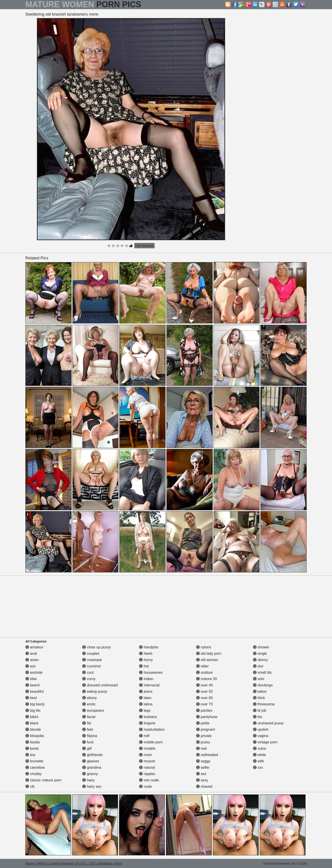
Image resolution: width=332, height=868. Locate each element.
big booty (35, 704)
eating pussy (95, 691)
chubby (34, 774)
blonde (33, 729)
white (260, 755)
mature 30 (207, 679)
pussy (203, 742)
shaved (204, 786)
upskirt (261, 729)
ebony (89, 698)
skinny (260, 660)
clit (30, 786)
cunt (88, 672)
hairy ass (92, 786)
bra (30, 755)
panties (204, 710)
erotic (89, 704)
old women (207, 660)
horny (146, 660)
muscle (147, 761)
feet (88, 729)
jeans (146, 691)
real (201, 748)
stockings (263, 685)
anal (31, 653)
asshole (34, 672)
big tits (33, 710)
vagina (261, 736)
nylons (204, 647)
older (202, 666)
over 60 (204, 698)
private (204, 736)
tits (258, 717)
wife (259, 761)
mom (145, 755)
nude (145, 786)
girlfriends (92, 755)
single (260, 653)
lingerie (147, 723)
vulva (260, 748)
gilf (87, 748)
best (31, 698)
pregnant (206, 729)
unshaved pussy (268, 723)
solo (259, 679)
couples (91, 653)
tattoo (260, 691)
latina (146, 704)
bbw (31, 679)
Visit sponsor (144, 246)
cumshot (91, 666)
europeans (93, 710)
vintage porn (265, 742)
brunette (34, 761)
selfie (203, 767)
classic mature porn (43, 780)
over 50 (204, 691)
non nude (149, 780)
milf (144, 736)
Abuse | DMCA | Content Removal (49, 863)
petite (203, 723)
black (32, 723)
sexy (202, 780)
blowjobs (35, 736)
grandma (92, 767)
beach (33, 685)
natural (147, 767)
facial (89, 717)
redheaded (207, 755)
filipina (90, 736)
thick (259, 698)
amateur (34, 647)
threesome (264, 704)
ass (30, 666)
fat (87, 723)
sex (201, 774)
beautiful (35, 691)
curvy (89, 679)
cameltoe (35, 767)
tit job (260, 710)
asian (32, 660)
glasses (91, 761)
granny (90, 774)
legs (145, 710)
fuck (88, 742)
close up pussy (96, 647)
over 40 (204, 685)
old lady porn (209, 653)
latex (145, 698)
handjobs (149, 647)
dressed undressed (100, 685)
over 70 (204, 704)
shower (261, 647)
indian (146, 679)
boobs (33, 742)
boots (32, 748)
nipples (147, 774)
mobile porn (151, 742)
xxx (258, 767)
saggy (203, 761)
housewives (151, 672)
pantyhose (207, 717)
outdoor (205, 672)
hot (144, 666)
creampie (92, 660)
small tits (262, 672)
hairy (88, 780)
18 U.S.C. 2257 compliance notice (98, 863)
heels (146, 653)
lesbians (148, 717)
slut (258, 666)
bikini (32, 717)
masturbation (152, 729)
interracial (149, 685)
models (147, 748)
